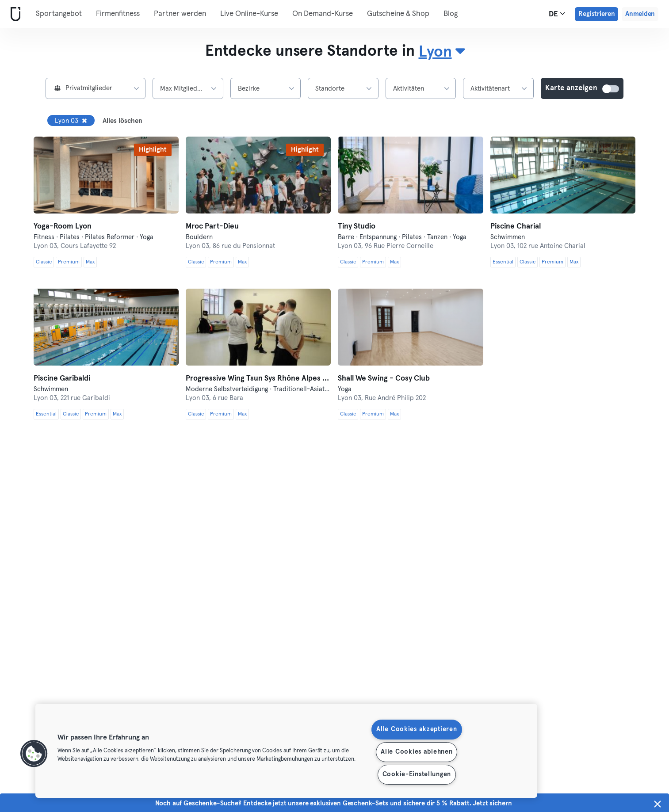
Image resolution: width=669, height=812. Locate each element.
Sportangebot (59, 14)
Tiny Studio (357, 227)
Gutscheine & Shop (398, 14)
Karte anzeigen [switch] (611, 89)
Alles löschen (122, 121)
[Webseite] (14, 14)
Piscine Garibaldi (62, 379)
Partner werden (180, 14)
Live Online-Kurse (249, 14)
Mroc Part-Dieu (212, 227)
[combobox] (442, 52)
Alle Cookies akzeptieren (417, 729)
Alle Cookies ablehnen (417, 752)
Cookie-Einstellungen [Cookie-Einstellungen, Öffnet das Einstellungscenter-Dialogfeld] (417, 774)
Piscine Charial (516, 227)
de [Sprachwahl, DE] (557, 14)
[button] (34, 754)
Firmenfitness (118, 14)
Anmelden (640, 14)
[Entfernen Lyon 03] (84, 121)
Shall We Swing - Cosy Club (384, 379)
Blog (451, 14)
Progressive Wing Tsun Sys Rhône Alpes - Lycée (258, 379)
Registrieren (596, 14)
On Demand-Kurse (323, 14)
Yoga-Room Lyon (63, 227)
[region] (286, 751)
